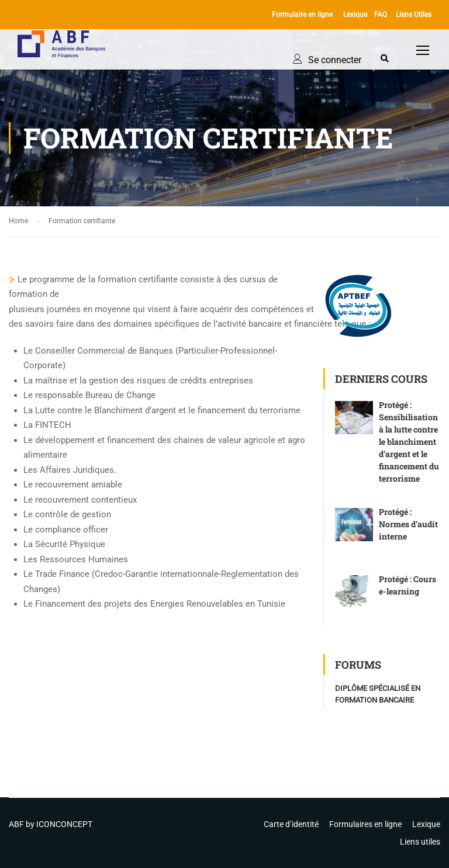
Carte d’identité (291, 824)
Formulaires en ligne (365, 824)
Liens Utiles (414, 15)
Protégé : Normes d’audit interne (408, 524)
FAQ (381, 15)
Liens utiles (420, 842)
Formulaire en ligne (302, 15)
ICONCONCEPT (64, 824)
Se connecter (335, 60)
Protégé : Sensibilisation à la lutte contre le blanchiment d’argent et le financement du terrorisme (409, 442)
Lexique (355, 15)
